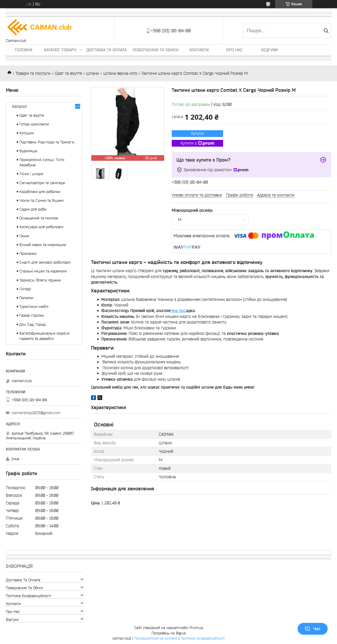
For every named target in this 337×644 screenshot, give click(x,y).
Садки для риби (33, 209)
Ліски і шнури (31, 174)
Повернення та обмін (156, 50)
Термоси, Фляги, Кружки (40, 280)
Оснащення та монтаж (39, 218)
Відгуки (269, 50)
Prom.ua (196, 628)
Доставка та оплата (107, 50)
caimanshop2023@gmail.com (36, 413)
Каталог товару (60, 50)
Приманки (28, 254)
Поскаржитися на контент (156, 638)
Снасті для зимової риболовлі (45, 262)
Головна (23, 50)
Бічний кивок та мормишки (43, 245)
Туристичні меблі (34, 307)
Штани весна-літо (120, 73)
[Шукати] (326, 31)
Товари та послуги (33, 73)
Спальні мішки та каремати (43, 271)
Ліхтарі (25, 289)
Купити (198, 133)
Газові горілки (32, 315)
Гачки (24, 236)
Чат (313, 629)
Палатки (26, 298)
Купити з (197, 143)
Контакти (199, 50)
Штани (92, 73)
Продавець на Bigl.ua (169, 633)
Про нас (234, 50)
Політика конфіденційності (28, 596)
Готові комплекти (34, 124)
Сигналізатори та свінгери (42, 183)
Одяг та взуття (68, 73)
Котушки (27, 133)
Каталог (20, 106)
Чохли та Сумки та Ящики (41, 200)
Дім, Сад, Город (32, 324)
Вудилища (28, 151)
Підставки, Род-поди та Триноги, (47, 142)
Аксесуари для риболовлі (41, 227)
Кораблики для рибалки (40, 192)
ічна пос (178, 311)
